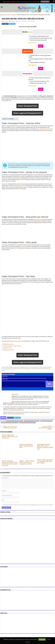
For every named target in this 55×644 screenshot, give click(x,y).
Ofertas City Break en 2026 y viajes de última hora (26, 446)
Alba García (5, 21)
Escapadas (14, 15)
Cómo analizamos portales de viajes (16, 410)
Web (3, 500)
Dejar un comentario (22, 21)
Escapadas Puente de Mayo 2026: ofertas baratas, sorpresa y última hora (45, 447)
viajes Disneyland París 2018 (47, 421)
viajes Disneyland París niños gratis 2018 (10, 423)
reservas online (40, 219)
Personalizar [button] (28, 642)
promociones (23, 246)
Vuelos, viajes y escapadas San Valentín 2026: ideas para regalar (45, 461)
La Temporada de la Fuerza (45, 129)
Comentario (5, 478)
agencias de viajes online (17, 341)
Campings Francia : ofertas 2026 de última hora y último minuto (10, 427)
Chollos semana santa (8, 350)
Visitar (41, 46)
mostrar (16, 119)
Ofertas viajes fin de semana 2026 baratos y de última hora (10, 437)
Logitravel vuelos (7, 348)
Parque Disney (21, 186)
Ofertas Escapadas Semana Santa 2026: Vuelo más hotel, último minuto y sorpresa (10, 463)
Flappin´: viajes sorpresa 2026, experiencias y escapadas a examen (27, 462)
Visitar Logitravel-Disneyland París (28, 113)
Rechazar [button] (49, 639)
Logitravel (13, 127)
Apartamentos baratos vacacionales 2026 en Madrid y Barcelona (45, 427)
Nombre (4, 491)
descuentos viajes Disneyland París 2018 (14, 421)
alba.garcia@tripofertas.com (18, 414)
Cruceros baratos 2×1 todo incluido (12, 346)
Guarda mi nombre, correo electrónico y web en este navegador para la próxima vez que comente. (28, 505)
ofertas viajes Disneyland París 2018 (32, 421)
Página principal (5, 15)
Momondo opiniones (8, 344)
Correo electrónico (7, 495)
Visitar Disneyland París (28, 106)
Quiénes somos (34, 412)
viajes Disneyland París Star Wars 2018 (28, 423)
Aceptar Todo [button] (42, 639)
